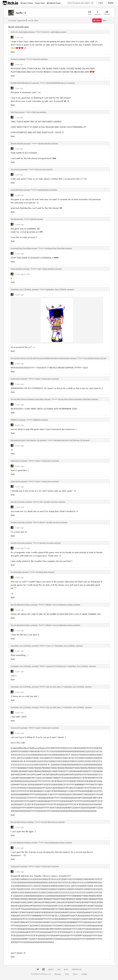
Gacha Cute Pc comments (19, 379)
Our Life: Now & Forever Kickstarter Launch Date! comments (31, 399)
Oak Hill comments (17, 219)
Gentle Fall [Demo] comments (20, 190)
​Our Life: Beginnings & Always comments (24, 605)
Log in (101, 3)
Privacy (75, 974)
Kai (41, 502)
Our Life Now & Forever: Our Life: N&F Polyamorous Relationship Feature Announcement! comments (44, 358)
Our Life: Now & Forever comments (22, 822)
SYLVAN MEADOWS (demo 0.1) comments (25, 83)
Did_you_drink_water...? (54, 687)
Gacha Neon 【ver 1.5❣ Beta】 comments (25, 289)
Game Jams (40, 3)
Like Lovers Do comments (19, 169)
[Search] (92, 3)
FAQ (59, 969)
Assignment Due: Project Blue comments (24, 248)
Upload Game (54, 3)
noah (39, 269)
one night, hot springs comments (21, 502)
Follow (97, 20)
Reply (13, 52)
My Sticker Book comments (20, 572)
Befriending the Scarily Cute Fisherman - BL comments (29, 440)
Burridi (42, 522)
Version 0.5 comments (18, 59)
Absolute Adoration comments (21, 143)
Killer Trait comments (18, 112)
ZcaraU (38, 379)
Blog (66, 969)
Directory (58, 974)
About (51, 969)
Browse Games (27, 3)
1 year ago (19, 37)
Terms (67, 974)
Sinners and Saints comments (20, 269)
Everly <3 (50, 646)
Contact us (77, 969)
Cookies (84, 974)
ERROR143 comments (18, 420)
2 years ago (19, 195)
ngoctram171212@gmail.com (56, 666)
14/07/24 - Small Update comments (23, 32)
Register (111, 3)
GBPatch (49, 605)
